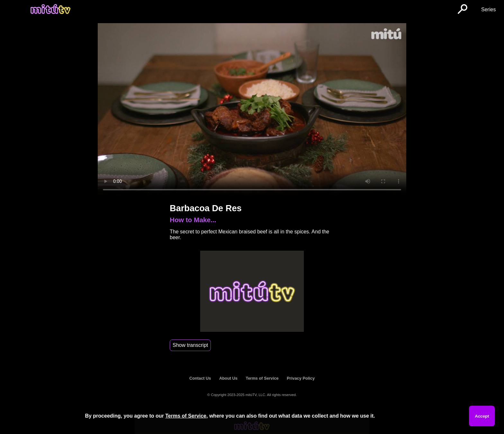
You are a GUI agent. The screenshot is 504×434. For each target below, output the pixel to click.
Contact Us (200, 378)
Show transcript (190, 345)
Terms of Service (262, 378)
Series (488, 9)
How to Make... (193, 220)
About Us (228, 378)
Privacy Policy (301, 378)
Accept (482, 416)
